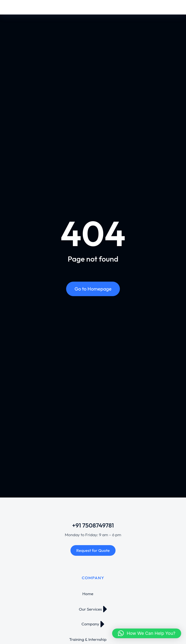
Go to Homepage (93, 289)
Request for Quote (93, 550)
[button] (147, 633)
